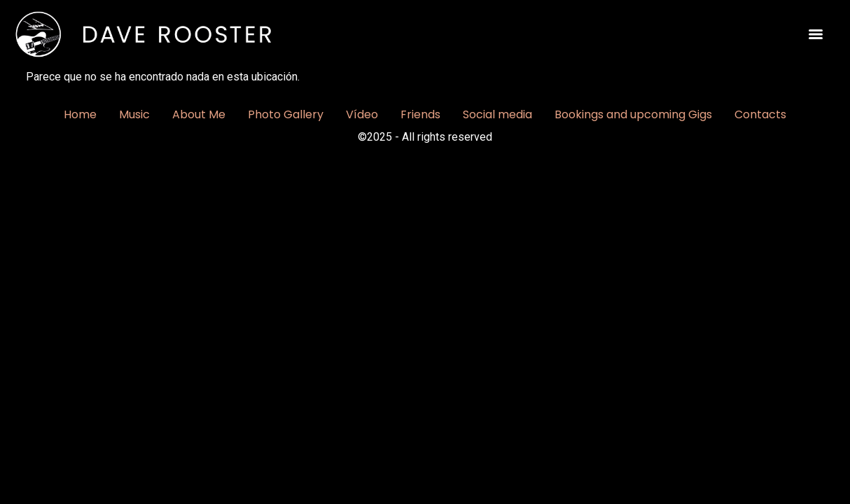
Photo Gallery (286, 114)
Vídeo (362, 114)
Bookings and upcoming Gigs (633, 114)
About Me (199, 114)
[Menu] (816, 34)
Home (80, 114)
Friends (420, 114)
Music (134, 114)
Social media (497, 114)
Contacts (760, 114)
